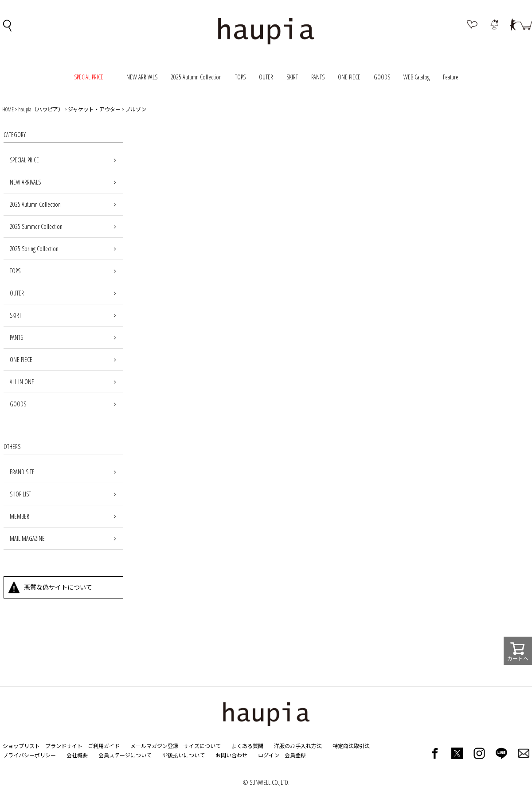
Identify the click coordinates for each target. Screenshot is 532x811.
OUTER (266, 77)
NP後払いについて (184, 755)
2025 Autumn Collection (196, 77)
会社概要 (77, 755)
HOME (8, 109)
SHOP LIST (20, 494)
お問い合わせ (231, 755)
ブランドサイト (64, 746)
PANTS (318, 77)
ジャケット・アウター (94, 109)
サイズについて (202, 746)
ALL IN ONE (22, 382)
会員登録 (295, 755)
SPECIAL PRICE (24, 160)
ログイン (269, 755)
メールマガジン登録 (154, 746)
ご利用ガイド (104, 746)
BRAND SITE (22, 472)
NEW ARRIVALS (142, 77)
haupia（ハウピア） (41, 109)
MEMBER (20, 516)
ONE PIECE (349, 77)
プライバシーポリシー (29, 755)
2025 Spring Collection (34, 249)
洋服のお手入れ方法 (298, 746)
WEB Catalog (417, 77)
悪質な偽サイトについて (58, 587)
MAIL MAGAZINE (27, 538)
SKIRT (292, 77)
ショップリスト (21, 746)
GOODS (382, 77)
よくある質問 (247, 746)
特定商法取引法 (351, 746)
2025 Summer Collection (36, 226)
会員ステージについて (125, 755)
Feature (451, 77)
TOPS (240, 77)
